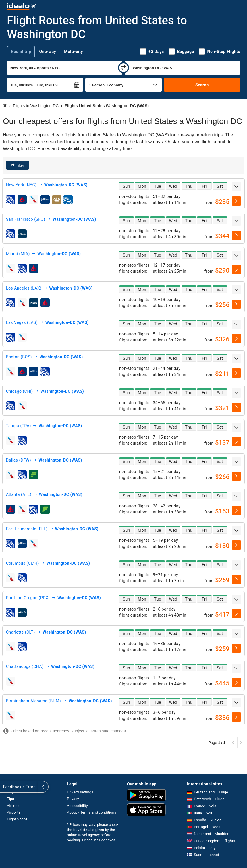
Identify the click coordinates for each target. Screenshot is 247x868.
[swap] (123, 68)
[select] (236, 201)
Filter (19, 165)
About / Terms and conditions (91, 812)
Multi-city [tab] (74, 52)
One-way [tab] (48, 52)
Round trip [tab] (21, 52)
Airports (13, 812)
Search (202, 85)
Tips (10, 799)
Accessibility (77, 806)
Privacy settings (80, 792)
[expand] (236, 187)
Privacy (73, 799)
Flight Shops (17, 819)
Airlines (13, 806)
